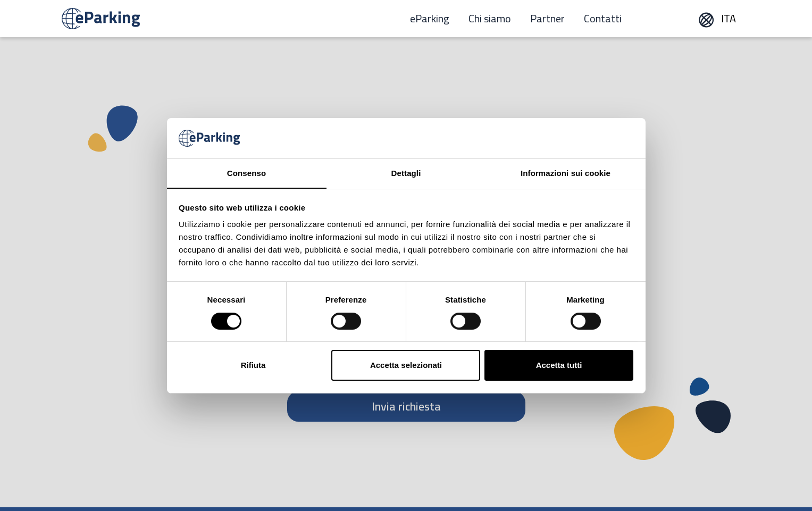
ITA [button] (717, 18)
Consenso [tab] (246, 173)
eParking (430, 18)
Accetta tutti (559, 365)
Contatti (603, 18)
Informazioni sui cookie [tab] (566, 173)
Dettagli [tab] (406, 173)
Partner (547, 18)
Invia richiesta (406, 406)
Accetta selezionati (406, 365)
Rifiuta (253, 365)
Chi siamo (490, 18)
